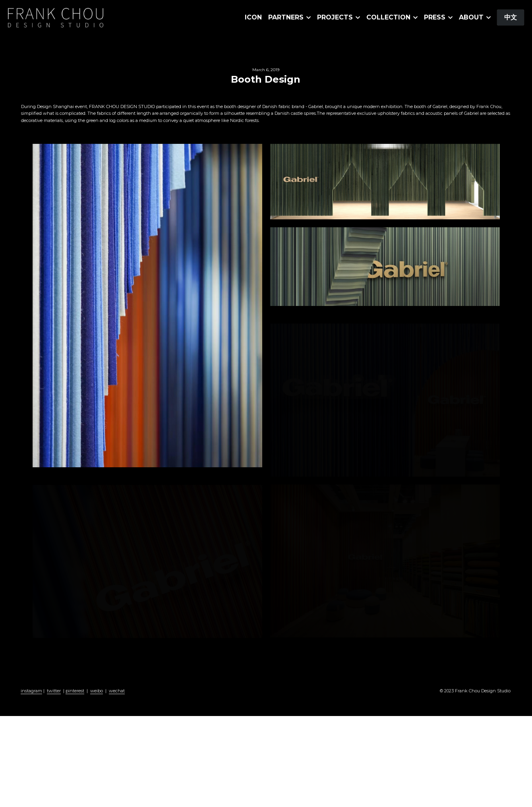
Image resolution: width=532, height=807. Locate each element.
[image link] (56, 17)
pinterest (75, 699)
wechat (117, 699)
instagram (31, 699)
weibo (97, 699)
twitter (54, 699)
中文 (511, 17)
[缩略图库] (147, 305)
